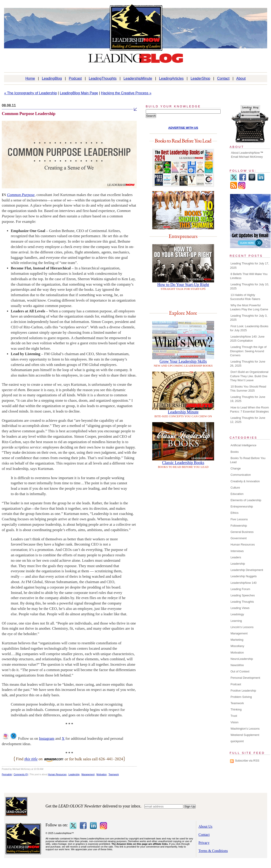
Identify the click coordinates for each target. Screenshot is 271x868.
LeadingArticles (171, 78)
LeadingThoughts (103, 78)
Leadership (74, 774)
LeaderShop (200, 78)
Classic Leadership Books (183, 463)
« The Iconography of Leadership (31, 93)
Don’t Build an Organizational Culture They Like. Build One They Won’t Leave (249, 376)
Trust (234, 716)
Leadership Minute (183, 412)
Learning (236, 621)
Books (235, 452)
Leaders (236, 557)
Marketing (237, 640)
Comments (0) (21, 774)
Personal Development (245, 678)
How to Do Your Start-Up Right (183, 285)
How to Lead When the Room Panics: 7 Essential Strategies (250, 409)
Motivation (102, 774)
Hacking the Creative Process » (126, 93)
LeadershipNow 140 (244, 583)
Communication (241, 475)
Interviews (237, 551)
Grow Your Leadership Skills (183, 361)
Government (239, 538)
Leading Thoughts (242, 602)
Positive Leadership (243, 691)
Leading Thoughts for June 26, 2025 (248, 364)
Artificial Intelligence (243, 445)
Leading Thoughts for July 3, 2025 (249, 318)
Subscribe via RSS (247, 761)
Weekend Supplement (245, 735)
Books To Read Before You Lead (248, 460)
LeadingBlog (52, 78)
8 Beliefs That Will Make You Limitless (249, 276)
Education (237, 494)
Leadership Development (247, 570)
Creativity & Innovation (245, 481)
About (241, 78)
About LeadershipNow (245, 153)
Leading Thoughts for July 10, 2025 (250, 286)
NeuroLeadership (242, 659)
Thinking (236, 709)
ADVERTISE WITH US (183, 128)
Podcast (75, 78)
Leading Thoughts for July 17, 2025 (250, 265)
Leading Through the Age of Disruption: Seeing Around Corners (248, 351)
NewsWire (237, 665)
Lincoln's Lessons (242, 627)
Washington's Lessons (245, 729)
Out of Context (240, 671)
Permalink (7, 774)
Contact (223, 78)
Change (236, 468)
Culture (235, 488)
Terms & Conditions (213, 851)
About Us (206, 826)
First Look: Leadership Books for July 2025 (249, 328)
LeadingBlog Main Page (79, 93)
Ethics (234, 513)
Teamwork (114, 774)
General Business (242, 532)
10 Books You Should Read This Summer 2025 (248, 389)
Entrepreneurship (242, 506)
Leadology (237, 614)
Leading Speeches (243, 595)
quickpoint (237, 741)
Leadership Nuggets (244, 576)
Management (88, 774)
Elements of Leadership (246, 500)
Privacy (204, 843)
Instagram (47, 738)
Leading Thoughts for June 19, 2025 (248, 399)
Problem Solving (241, 697)
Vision (234, 722)
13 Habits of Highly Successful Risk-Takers (245, 297)
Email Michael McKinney (247, 157)
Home (30, 78)
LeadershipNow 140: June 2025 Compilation (247, 339)
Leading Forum (240, 589)
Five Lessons (239, 519)
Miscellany (237, 646)
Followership (239, 526)
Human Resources (57, 774)
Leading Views (240, 608)
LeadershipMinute (138, 78)
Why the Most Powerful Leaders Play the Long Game (249, 307)
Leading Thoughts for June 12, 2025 (248, 420)
